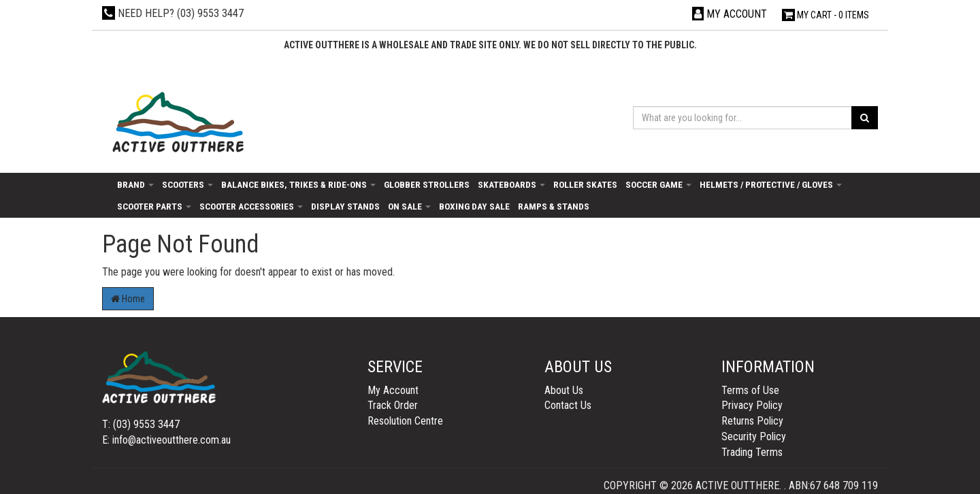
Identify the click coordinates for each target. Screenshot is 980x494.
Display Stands (345, 206)
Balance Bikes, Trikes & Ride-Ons (298, 184)
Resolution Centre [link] (405, 421)
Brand (135, 184)
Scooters (187, 184)
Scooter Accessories (251, 206)
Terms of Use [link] (750, 390)
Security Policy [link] (754, 437)
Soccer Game (658, 184)
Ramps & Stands (554, 206)
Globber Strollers (427, 184)
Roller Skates (585, 184)
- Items (826, 15)
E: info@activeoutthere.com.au (166, 440)
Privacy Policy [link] (752, 405)
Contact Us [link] (568, 405)
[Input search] (742, 118)
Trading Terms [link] (752, 452)
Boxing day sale (474, 206)
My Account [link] (393, 390)
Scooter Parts (154, 206)
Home (128, 299)
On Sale (409, 206)
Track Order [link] (393, 405)
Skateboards (511, 184)
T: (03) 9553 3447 (141, 424)
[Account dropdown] (730, 14)
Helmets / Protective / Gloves (771, 184)
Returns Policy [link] (752, 421)
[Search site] (865, 118)
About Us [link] (564, 390)
